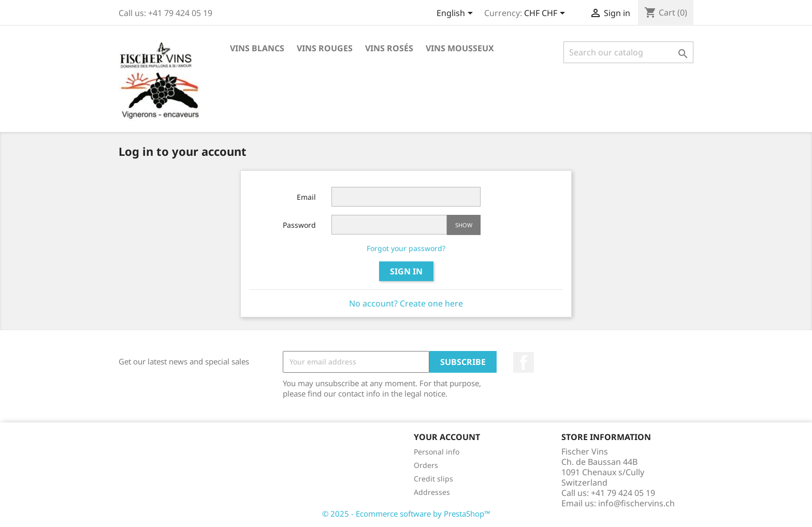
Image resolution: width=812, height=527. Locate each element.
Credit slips (433, 479)
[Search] (628, 52)
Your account (447, 437)
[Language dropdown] (456, 14)
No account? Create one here (406, 303)
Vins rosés (389, 48)
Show (464, 225)
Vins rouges (325, 48)
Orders (426, 465)
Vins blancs (257, 48)
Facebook (524, 362)
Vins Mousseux (460, 48)
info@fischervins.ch (636, 503)
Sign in (406, 271)
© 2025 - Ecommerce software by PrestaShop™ (406, 514)
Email (306, 197)
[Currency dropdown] (546, 14)
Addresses (432, 492)
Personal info (437, 452)
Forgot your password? (406, 248)
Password (299, 225)
